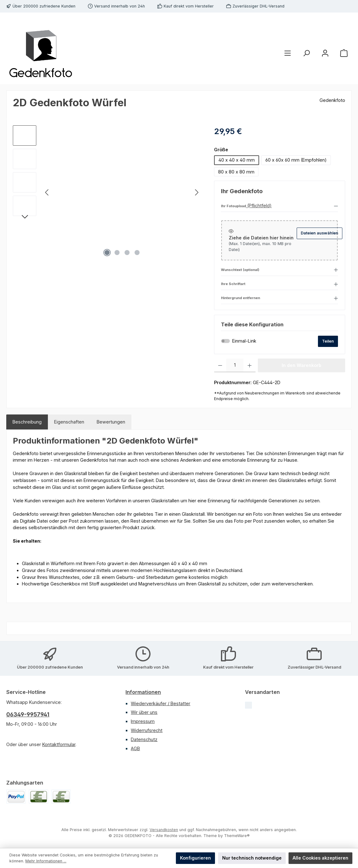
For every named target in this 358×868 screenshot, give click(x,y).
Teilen (328, 341)
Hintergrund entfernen (240, 298)
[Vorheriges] (47, 192)
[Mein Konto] (325, 53)
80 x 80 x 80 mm (236, 172)
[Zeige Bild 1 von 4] (107, 253)
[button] (279, 206)
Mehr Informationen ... (46, 861)
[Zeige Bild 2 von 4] (117, 253)
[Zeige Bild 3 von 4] (127, 253)
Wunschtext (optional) (240, 270)
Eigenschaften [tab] (69, 422)
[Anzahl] (235, 365)
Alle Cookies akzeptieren (320, 858)
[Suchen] (306, 53)
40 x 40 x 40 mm (237, 160)
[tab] (27, 422)
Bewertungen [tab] (111, 422)
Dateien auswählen (320, 233)
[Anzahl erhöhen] (250, 365)
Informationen (143, 692)
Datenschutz (144, 739)
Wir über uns (144, 712)
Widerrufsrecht (147, 730)
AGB (135, 748)
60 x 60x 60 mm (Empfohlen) (296, 160)
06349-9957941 (28, 714)
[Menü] (288, 53)
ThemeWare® (237, 836)
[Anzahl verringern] (220, 365)
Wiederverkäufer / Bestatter (161, 703)
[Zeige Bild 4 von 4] (137, 253)
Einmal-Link (244, 341)
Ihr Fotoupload (233, 206)
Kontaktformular (59, 744)
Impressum (143, 721)
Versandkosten (164, 830)
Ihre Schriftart (233, 284)
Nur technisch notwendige (252, 858)
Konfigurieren (195, 858)
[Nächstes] (197, 192)
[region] (107, 193)
